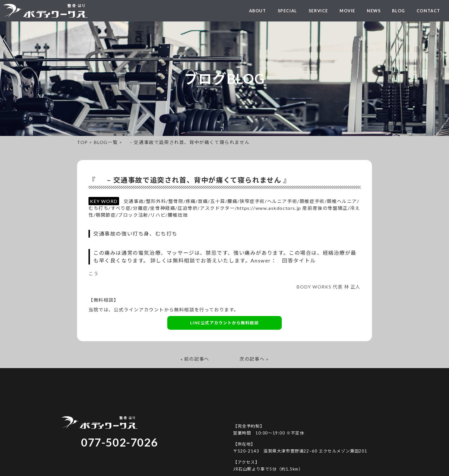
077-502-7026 (119, 442)
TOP (82, 142)
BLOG (398, 11)
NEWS (374, 11)
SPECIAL (287, 11)
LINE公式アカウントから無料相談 (224, 323)
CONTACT (429, 11)
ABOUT (258, 11)
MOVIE (347, 11)
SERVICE (318, 11)
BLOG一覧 (106, 142)
